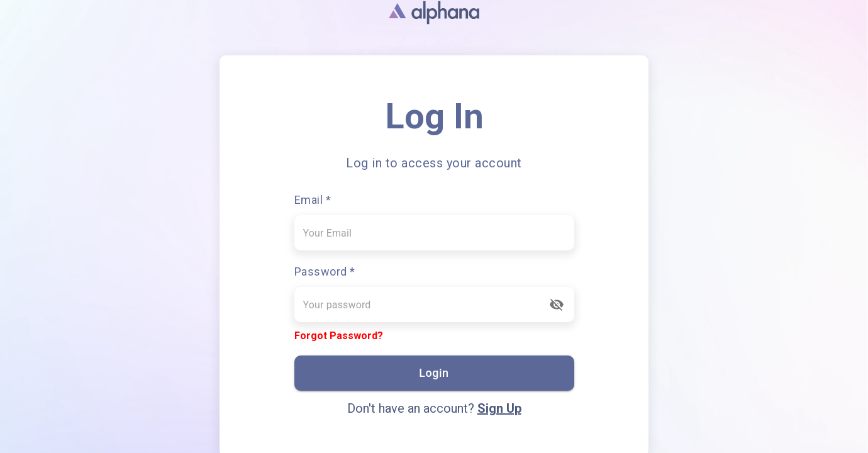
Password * (325, 271)
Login (434, 373)
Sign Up (499, 408)
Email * (313, 200)
